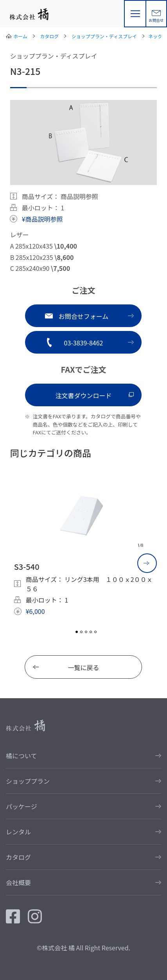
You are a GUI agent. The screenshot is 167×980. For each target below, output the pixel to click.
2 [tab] (81, 632)
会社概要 (18, 882)
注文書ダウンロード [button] (83, 395)
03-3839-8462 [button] (84, 343)
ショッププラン (28, 781)
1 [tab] (77, 632)
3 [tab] (86, 632)
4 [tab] (91, 632)
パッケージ (22, 806)
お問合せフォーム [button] (84, 316)
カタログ (49, 36)
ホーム (20, 36)
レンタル (18, 832)
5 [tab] (95, 632)
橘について (22, 756)
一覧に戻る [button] (83, 667)
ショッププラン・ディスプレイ (104, 36)
